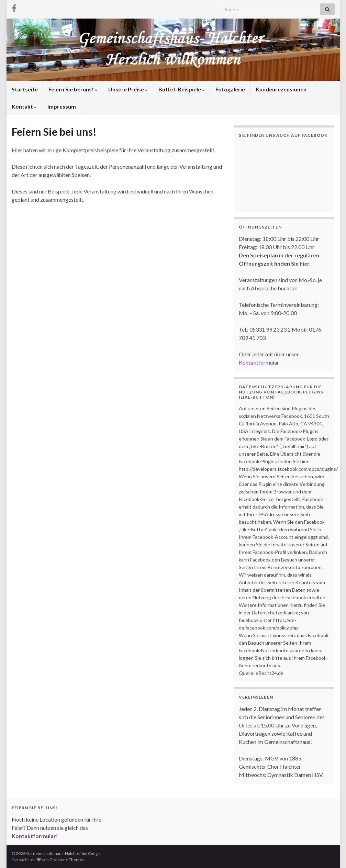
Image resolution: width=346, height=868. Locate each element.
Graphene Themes (67, 860)
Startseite (25, 89)
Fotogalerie (230, 89)
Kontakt (24, 106)
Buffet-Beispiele (182, 89)
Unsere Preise (128, 89)
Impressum (62, 106)
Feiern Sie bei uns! (73, 89)
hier (304, 263)
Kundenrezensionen (281, 89)
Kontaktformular (259, 362)
